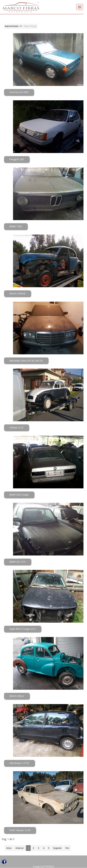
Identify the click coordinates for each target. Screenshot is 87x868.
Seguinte (57, 848)
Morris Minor (17, 696)
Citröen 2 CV (16, 428)
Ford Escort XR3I (19, 92)
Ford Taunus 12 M (20, 830)
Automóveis (12, 26)
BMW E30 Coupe (19, 495)
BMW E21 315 (17, 562)
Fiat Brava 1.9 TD (19, 763)
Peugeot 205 (17, 159)
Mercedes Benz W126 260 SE (26, 361)
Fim (67, 848)
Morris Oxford (17, 293)
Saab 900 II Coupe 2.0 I (22, 629)
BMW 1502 (16, 226)
